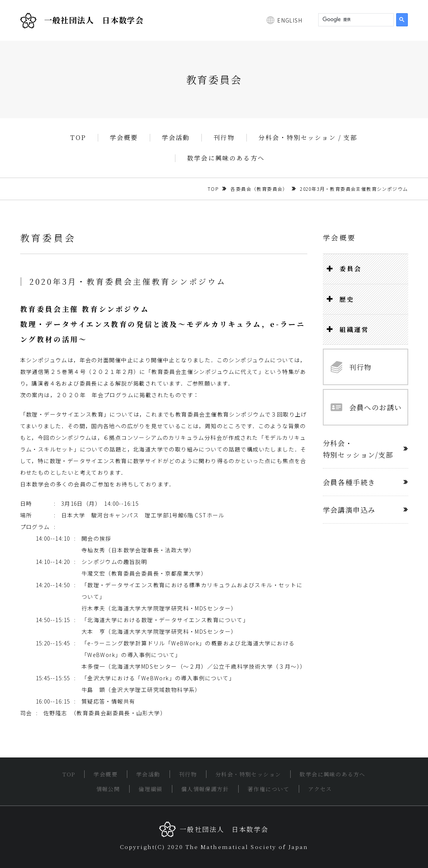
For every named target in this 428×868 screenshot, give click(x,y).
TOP (78, 138)
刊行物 (224, 138)
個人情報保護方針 (205, 789)
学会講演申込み (349, 510)
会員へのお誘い (366, 407)
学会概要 (124, 138)
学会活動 (176, 138)
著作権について (269, 789)
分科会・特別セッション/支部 (358, 449)
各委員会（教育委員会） (259, 189)
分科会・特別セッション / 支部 (308, 138)
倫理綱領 (151, 789)
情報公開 (108, 789)
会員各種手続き (349, 482)
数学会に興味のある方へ (226, 158)
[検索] (355, 20)
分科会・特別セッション (248, 774)
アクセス (320, 789)
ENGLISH (290, 20)
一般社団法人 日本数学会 (82, 21)
